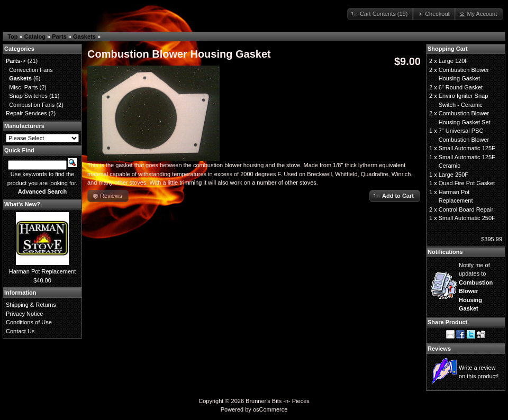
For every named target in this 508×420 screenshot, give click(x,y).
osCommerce (270, 409)
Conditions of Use (29, 322)
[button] (381, 14)
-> (16, 61)
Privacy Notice (24, 314)
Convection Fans (31, 70)
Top (12, 36)
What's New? (22, 204)
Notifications (445, 252)
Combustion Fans (32, 105)
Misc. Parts (23, 87)
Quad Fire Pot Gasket (467, 183)
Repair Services (26, 113)
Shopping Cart (448, 49)
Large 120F (453, 61)
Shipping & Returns (31, 305)
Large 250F (453, 175)
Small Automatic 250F (467, 218)
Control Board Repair (466, 209)
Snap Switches (28, 96)
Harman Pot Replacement (43, 271)
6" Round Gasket (461, 87)
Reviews (439, 349)
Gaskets (84, 36)
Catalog (35, 36)
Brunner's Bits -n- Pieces (278, 401)
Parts (59, 36)
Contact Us (20, 331)
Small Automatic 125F (467, 148)
